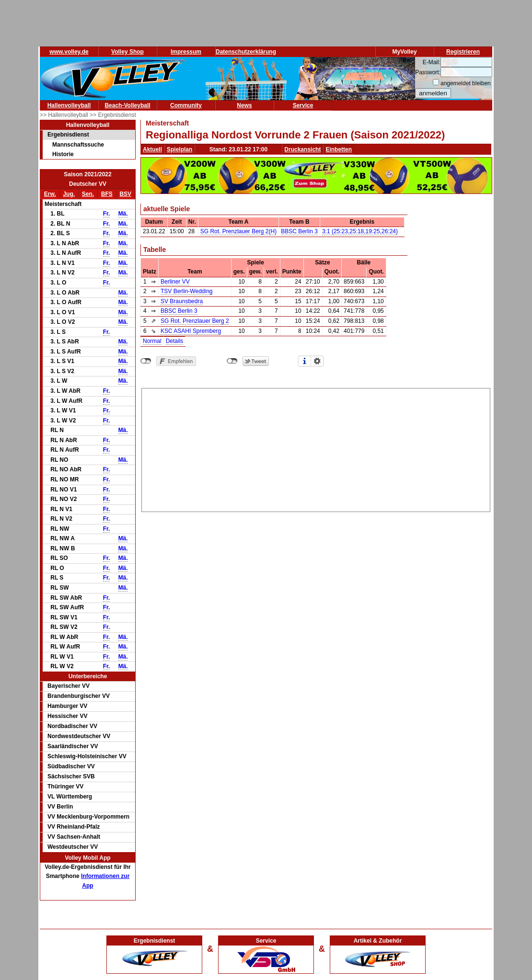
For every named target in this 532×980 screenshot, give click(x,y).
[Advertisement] (316, 448)
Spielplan (179, 149)
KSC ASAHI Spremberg (191, 331)
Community (186, 105)
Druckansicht (302, 149)
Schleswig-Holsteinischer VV (87, 756)
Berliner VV (175, 282)
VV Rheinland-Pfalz (74, 827)
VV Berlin (60, 807)
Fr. (107, 214)
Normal (152, 341)
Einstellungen (317, 361)
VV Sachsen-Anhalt (74, 837)
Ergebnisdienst (68, 135)
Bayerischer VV (69, 686)
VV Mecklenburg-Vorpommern (88, 817)
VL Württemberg (70, 797)
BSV (125, 194)
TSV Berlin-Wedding (187, 291)
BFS (107, 194)
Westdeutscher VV (73, 847)
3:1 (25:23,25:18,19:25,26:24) (360, 231)
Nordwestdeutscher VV (79, 736)
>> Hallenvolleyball (65, 115)
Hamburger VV (67, 706)
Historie (63, 154)
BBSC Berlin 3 (299, 231)
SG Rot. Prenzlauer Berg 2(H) (238, 231)
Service (303, 105)
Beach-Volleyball (127, 105)
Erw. (50, 194)
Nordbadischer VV (72, 726)
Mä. (123, 214)
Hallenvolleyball (69, 105)
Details (175, 341)
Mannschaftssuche (78, 145)
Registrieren (463, 52)
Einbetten (339, 149)
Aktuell (152, 149)
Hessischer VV (67, 716)
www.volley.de (69, 52)
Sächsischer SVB (71, 776)
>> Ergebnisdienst (113, 115)
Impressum (186, 52)
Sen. (88, 194)
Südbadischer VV (71, 766)
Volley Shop (127, 52)
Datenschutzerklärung (246, 52)
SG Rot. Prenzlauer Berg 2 (195, 321)
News (244, 105)
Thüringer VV (65, 786)
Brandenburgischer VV (79, 696)
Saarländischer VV (73, 746)
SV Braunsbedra (182, 301)
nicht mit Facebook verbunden (146, 361)
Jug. (69, 194)
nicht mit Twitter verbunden (232, 361)
